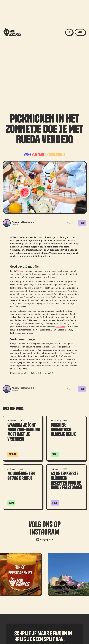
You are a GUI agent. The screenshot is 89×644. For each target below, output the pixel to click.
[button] (80, 32)
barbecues (60, 327)
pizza (47, 297)
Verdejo (20, 271)
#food (27, 155)
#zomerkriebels (56, 155)
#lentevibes (39, 155)
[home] (12, 32)
